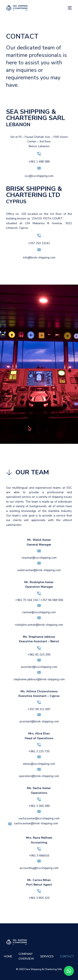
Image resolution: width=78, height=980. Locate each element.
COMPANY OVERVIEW (26, 956)
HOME (8, 956)
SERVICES (47, 956)
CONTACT (67, 956)
